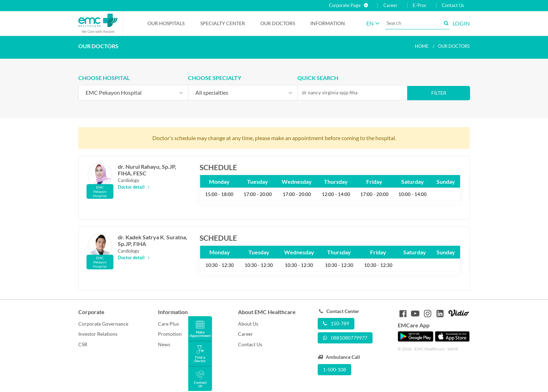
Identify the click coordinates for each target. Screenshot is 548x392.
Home (422, 46)
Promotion (170, 334)
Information (328, 23)
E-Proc (420, 5)
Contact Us (453, 5)
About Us (248, 324)
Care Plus (168, 324)
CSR (83, 344)
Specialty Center (223, 23)
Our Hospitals (166, 23)
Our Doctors (278, 23)
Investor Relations (98, 334)
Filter (439, 93)
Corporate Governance (103, 324)
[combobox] (133, 93)
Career (390, 5)
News (164, 344)
